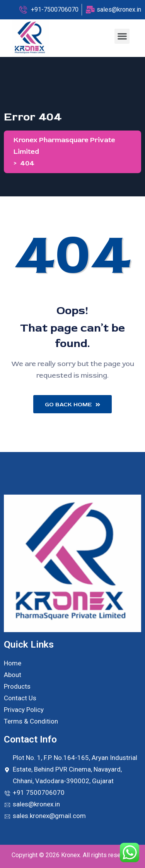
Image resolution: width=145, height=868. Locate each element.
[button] (122, 36)
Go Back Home (72, 405)
